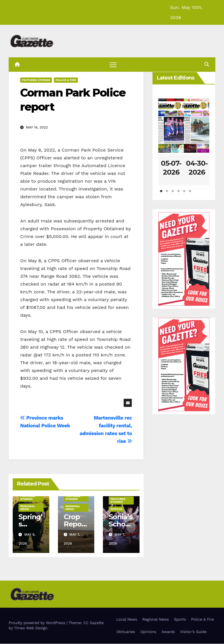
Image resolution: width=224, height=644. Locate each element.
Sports (180, 619)
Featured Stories (36, 80)
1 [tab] (161, 194)
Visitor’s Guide (193, 632)
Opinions (148, 632)
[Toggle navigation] (113, 65)
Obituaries (126, 632)
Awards (168, 632)
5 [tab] (184, 194)
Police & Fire (66, 80)
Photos (116, 509)
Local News (127, 619)
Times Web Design (31, 628)
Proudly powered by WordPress (38, 623)
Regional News (28, 508)
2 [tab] (167, 194)
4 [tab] (178, 194)
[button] (207, 64)
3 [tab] (173, 194)
